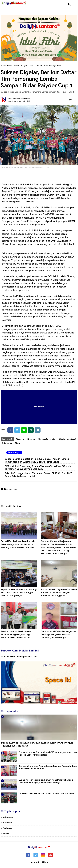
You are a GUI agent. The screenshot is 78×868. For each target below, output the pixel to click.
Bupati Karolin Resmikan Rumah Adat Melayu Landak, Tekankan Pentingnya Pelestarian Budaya (18, 544)
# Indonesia (7, 817)
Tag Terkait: (7, 439)
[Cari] (69, 4)
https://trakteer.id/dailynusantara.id (19, 657)
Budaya (10, 66)
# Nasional (6, 823)
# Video (5, 834)
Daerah (17, 66)
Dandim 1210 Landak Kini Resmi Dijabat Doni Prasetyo (46, 794)
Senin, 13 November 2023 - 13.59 (19, 101)
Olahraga (52, 66)
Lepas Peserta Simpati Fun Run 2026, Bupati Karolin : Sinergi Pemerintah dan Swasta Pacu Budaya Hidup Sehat (37, 460)
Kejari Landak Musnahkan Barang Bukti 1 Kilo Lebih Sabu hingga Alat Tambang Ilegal (19, 592)
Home (4, 66)
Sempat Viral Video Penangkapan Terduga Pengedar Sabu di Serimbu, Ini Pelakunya (59, 634)
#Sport (18, 443)
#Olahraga (7, 443)
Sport (59, 66)
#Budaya (20, 439)
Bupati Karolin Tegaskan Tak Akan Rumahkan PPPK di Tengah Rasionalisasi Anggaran (59, 592)
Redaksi (34, 862)
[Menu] (76, 4)
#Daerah (31, 439)
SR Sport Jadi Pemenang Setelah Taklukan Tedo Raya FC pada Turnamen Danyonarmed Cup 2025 (38, 468)
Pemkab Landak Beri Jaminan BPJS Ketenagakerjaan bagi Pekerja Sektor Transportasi (16, 634)
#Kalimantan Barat (68, 439)
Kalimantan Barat (42, 66)
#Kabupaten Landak (47, 439)
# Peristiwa (6, 828)
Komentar (73, 100)
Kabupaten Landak (27, 66)
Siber (45, 862)
